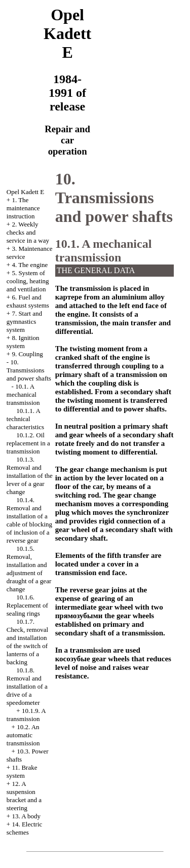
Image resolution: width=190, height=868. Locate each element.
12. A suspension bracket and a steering (24, 796)
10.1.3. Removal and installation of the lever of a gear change (30, 476)
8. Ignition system (23, 342)
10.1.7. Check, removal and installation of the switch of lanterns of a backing (27, 642)
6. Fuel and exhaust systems (28, 301)
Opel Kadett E (25, 192)
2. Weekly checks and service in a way (28, 232)
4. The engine (30, 265)
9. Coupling (27, 354)
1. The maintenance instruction (23, 208)
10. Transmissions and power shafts (29, 370)
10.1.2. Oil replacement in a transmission (28, 443)
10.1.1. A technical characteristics (25, 419)
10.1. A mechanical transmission (23, 394)
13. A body (26, 816)
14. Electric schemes (25, 828)
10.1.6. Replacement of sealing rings (27, 605)
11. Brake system (22, 771)
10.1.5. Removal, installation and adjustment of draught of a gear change (29, 569)
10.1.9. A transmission (26, 715)
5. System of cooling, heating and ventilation (28, 281)
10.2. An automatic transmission (23, 735)
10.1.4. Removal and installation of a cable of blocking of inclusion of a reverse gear (29, 520)
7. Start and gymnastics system (24, 322)
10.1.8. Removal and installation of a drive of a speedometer (27, 686)
